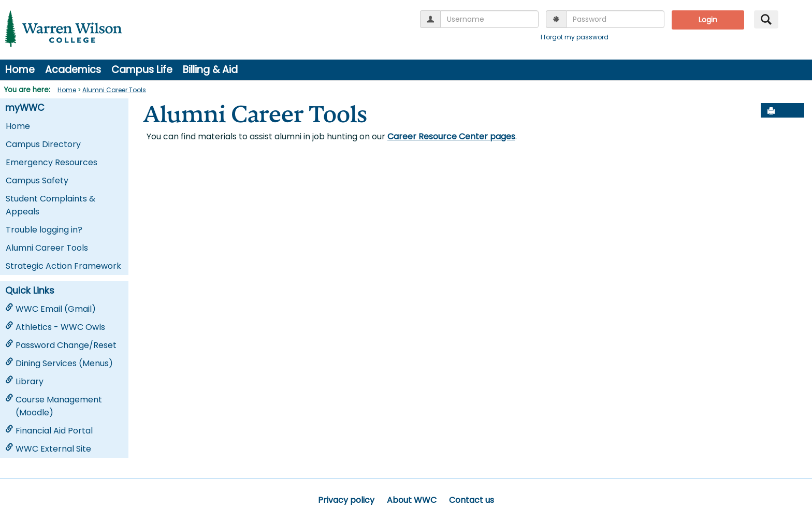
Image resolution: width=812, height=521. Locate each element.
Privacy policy (346, 500)
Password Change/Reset (61, 345)
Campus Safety (37, 180)
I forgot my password (575, 37)
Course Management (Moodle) (54, 406)
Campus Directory (43, 144)
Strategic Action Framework (63, 266)
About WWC (412, 500)
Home (20, 70)
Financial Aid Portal (49, 431)
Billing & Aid (210, 70)
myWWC (25, 108)
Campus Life (142, 70)
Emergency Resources (52, 162)
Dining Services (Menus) (59, 363)
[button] (794, 111)
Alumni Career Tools (114, 90)
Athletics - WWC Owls (55, 327)
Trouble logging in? (44, 230)
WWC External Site (48, 449)
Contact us (472, 500)
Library (24, 381)
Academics (73, 70)
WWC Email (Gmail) (50, 309)
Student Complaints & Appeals (50, 205)
